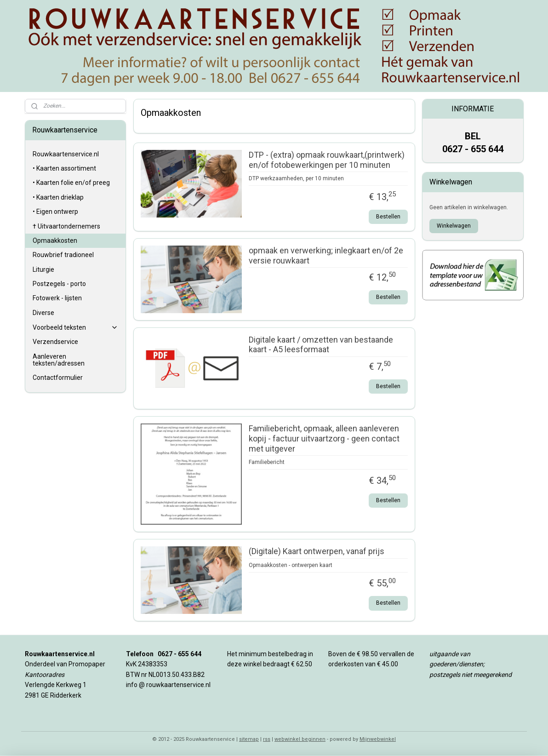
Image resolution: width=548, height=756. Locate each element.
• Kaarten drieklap (58, 197)
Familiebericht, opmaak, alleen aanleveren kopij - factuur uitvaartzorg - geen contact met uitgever (324, 438)
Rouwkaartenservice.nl (66, 154)
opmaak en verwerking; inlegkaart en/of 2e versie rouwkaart (325, 255)
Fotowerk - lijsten (57, 298)
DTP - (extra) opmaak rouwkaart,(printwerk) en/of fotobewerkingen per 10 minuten (326, 160)
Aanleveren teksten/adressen (59, 360)
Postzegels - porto (59, 284)
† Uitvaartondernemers (66, 226)
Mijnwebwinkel (378, 739)
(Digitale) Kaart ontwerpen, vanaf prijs (316, 551)
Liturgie (43, 269)
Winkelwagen (454, 226)
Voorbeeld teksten (76, 328)
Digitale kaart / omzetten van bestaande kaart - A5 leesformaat (320, 345)
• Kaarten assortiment (64, 168)
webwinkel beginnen (300, 739)
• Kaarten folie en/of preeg (71, 183)
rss (267, 739)
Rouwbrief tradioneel (63, 255)
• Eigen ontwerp (55, 212)
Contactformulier (58, 378)
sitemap (249, 739)
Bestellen (388, 217)
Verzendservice (55, 342)
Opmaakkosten (55, 241)
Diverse (43, 313)
